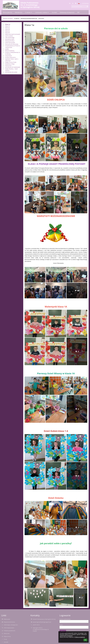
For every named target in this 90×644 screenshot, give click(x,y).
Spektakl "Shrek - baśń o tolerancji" (12, 60)
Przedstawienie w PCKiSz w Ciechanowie (12, 47)
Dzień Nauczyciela (10, 42)
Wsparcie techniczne (9, 622)
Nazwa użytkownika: (65, 619)
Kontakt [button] (54, 12)
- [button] (73, 3)
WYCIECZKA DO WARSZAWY (13, 67)
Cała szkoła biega (10, 37)
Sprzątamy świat (10, 39)
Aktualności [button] (19, 12)
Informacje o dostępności (11, 625)
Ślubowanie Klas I (10, 41)
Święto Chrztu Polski (11, 62)
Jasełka (7, 49)
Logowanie (85, 3)
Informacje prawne (9, 628)
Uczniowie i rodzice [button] (42, 12)
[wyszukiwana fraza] (80, 6)
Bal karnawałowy (10, 51)
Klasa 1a (8, 24)
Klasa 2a (7, 28)
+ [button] (70, 3)
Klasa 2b (7, 29)
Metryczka (7, 633)
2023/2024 (41, 19)
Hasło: (61, 625)
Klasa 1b (7, 26)
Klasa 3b (7, 33)
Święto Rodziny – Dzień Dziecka (11, 70)
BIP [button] (78, 12)
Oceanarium (9, 56)
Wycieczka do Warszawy (12, 44)
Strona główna (8, 19)
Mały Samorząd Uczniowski (13, 34)
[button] (79, 3)
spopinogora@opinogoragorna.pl (42, 622)
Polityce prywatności (80, 637)
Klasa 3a (7, 31)
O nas (5, 639)
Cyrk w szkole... (9, 36)
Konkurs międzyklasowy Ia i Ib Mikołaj (13, 53)
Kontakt (6, 642)
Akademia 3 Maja (10, 64)
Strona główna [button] (7, 12)
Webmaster (7, 619)
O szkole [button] (29, 12)
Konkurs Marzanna (10, 57)
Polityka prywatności (10, 631)
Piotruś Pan (8, 66)
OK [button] (85, 640)
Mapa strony (7, 636)
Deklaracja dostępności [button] (67, 12)
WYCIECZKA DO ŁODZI (11, 72)
